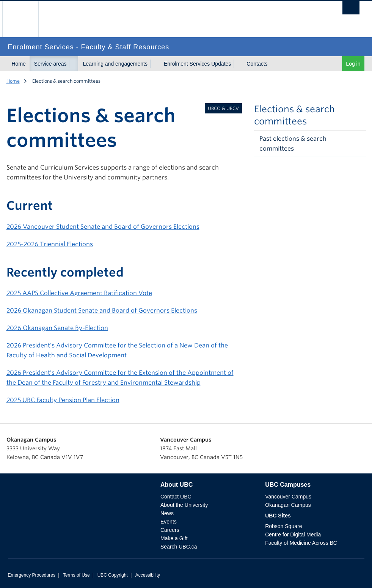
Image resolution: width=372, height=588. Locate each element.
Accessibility (148, 575)
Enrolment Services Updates (197, 64)
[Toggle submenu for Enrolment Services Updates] (238, 64)
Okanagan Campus (288, 505)
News (167, 513)
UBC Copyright (113, 575)
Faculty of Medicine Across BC (301, 543)
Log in (353, 64)
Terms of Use (76, 575)
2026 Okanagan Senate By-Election (57, 328)
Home (19, 64)
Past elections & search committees (293, 144)
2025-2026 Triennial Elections (50, 244)
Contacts (257, 64)
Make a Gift (174, 538)
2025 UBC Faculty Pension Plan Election (63, 400)
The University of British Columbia (26, 19)
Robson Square (283, 526)
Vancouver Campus (288, 497)
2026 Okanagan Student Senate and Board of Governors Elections (102, 311)
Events (169, 522)
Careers (170, 530)
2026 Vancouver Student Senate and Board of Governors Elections (103, 227)
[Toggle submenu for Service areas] (74, 64)
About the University (184, 505)
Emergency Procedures (32, 575)
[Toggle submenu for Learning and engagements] (155, 64)
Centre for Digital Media (293, 535)
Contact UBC (176, 497)
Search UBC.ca (179, 547)
